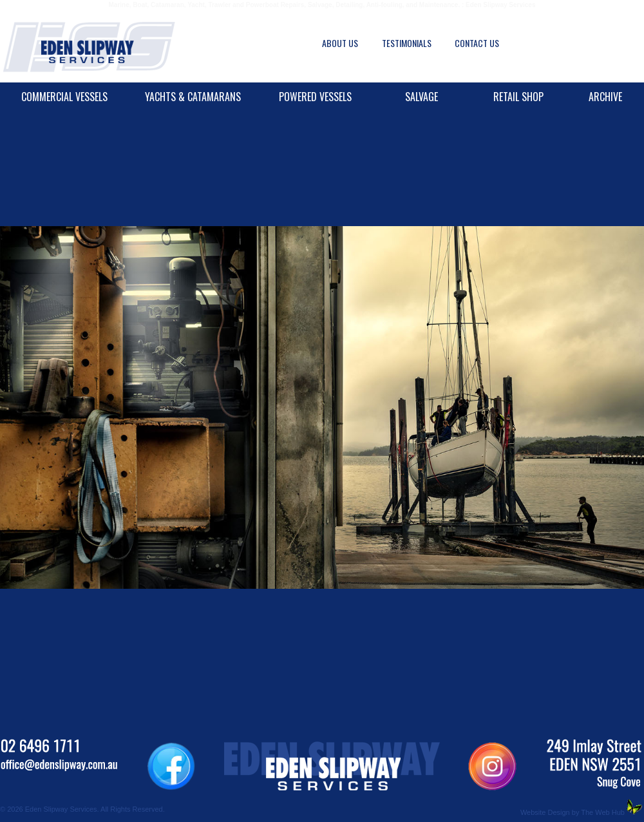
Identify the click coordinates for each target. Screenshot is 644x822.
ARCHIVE (605, 97)
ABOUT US (340, 43)
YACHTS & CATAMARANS (193, 97)
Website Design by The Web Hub (573, 812)
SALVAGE (421, 97)
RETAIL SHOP (518, 97)
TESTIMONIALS (407, 43)
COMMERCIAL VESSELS (64, 97)
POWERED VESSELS (315, 97)
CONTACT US (477, 43)
